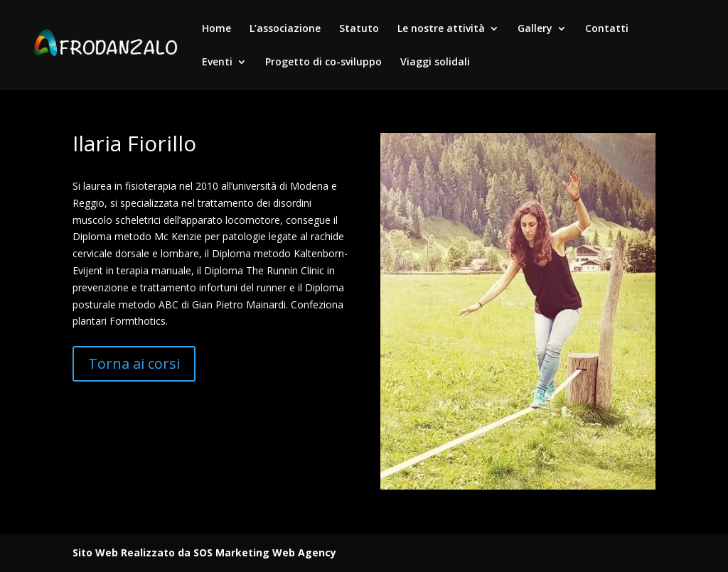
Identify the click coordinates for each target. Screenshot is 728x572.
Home (216, 29)
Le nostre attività (441, 29)
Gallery (535, 29)
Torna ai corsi (134, 363)
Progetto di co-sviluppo (323, 63)
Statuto (359, 29)
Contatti (607, 29)
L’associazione (285, 29)
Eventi (217, 63)
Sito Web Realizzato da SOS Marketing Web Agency (204, 552)
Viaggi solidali (435, 63)
